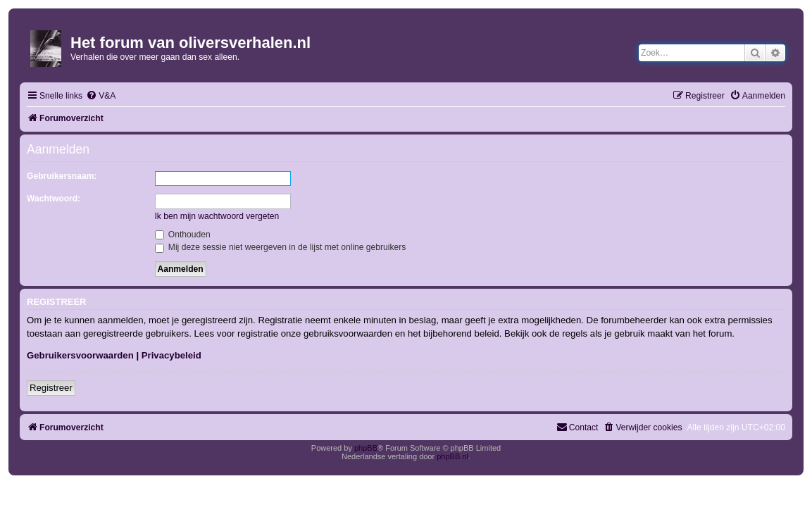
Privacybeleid (171, 355)
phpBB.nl (452, 456)
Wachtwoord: (54, 199)
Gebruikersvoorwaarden (80, 355)
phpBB (366, 448)
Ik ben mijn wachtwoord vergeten (217, 216)
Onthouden (183, 235)
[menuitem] (101, 96)
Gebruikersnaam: (62, 176)
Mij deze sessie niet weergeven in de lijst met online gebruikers (281, 247)
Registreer (51, 388)
